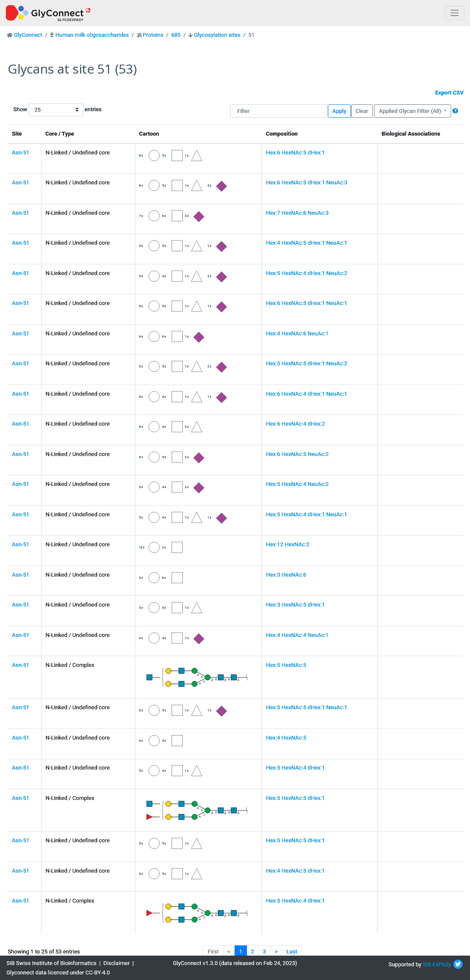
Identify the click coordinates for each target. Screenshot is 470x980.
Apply (339, 111)
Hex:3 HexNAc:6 (286, 575)
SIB (427, 964)
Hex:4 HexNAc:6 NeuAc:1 (297, 333)
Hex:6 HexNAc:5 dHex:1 (295, 152)
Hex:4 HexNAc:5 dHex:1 (295, 871)
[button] (455, 111)
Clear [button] (362, 111)
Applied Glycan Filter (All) (411, 111)
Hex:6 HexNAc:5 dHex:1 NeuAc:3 (306, 182)
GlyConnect (28, 35)
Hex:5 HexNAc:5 (286, 665)
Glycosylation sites (217, 35)
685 (176, 35)
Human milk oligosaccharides (92, 35)
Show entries (41, 110)
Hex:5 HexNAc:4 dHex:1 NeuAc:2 (306, 273)
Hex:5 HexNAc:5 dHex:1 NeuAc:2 (306, 363)
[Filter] (279, 111)
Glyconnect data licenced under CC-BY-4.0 (58, 973)
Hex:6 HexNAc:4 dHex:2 (295, 424)
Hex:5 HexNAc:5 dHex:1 (295, 798)
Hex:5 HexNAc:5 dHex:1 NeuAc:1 (306, 707)
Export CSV (449, 93)
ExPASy (442, 964)
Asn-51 (21, 152)
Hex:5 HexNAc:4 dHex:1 (295, 768)
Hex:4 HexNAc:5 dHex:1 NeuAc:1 (306, 243)
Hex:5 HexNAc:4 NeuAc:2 (297, 484)
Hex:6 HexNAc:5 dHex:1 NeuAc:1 (306, 303)
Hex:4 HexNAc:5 (286, 738)
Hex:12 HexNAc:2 (287, 544)
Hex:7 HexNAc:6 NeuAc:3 (297, 213)
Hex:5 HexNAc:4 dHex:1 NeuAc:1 (306, 514)
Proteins (153, 35)
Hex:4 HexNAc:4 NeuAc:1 (297, 635)
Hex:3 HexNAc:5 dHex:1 (295, 605)
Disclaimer (117, 963)
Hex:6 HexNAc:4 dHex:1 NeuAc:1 (306, 394)
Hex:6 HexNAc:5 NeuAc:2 (297, 454)
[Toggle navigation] (455, 13)
